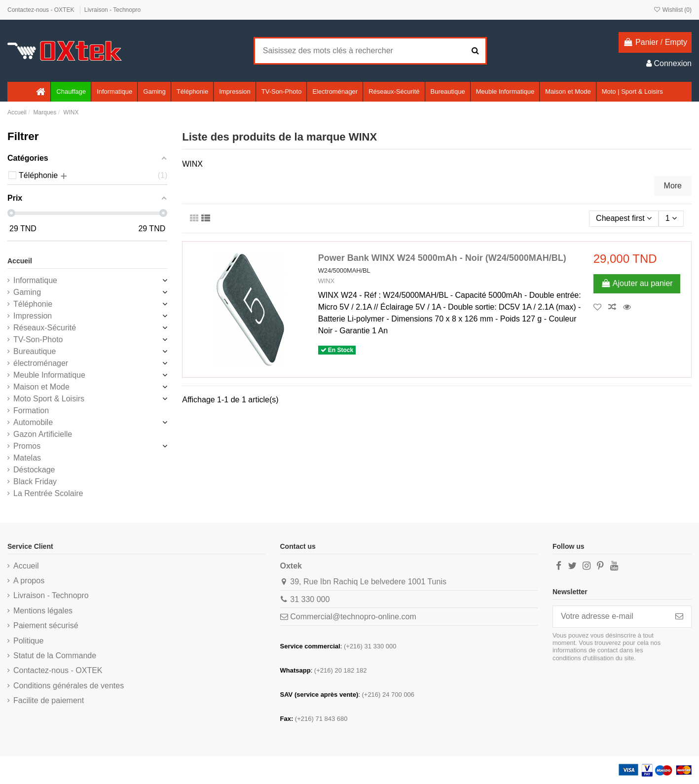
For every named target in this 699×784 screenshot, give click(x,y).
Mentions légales (43, 611)
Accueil (20, 261)
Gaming (27, 292)
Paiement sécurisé (46, 625)
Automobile (33, 422)
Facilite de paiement (49, 700)
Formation (31, 410)
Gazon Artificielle (43, 434)
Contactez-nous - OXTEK (42, 10)
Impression (33, 316)
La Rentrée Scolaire (48, 493)
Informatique (35, 280)
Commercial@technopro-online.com (353, 617)
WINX (326, 281)
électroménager (41, 363)
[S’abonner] (679, 617)
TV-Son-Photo (38, 339)
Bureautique (35, 351)
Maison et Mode (41, 387)
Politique (28, 641)
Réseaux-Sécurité (45, 328)
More (673, 186)
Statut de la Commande (55, 656)
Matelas (27, 458)
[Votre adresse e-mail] (610, 617)
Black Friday (35, 481)
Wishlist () (672, 10)
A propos (29, 581)
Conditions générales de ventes (69, 686)
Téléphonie (33, 304)
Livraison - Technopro (113, 10)
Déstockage (34, 470)
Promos (27, 446)
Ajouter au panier (637, 283)
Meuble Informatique (49, 375)
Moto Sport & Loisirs (49, 399)
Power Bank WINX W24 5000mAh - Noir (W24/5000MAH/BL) (442, 258)
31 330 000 (310, 599)
